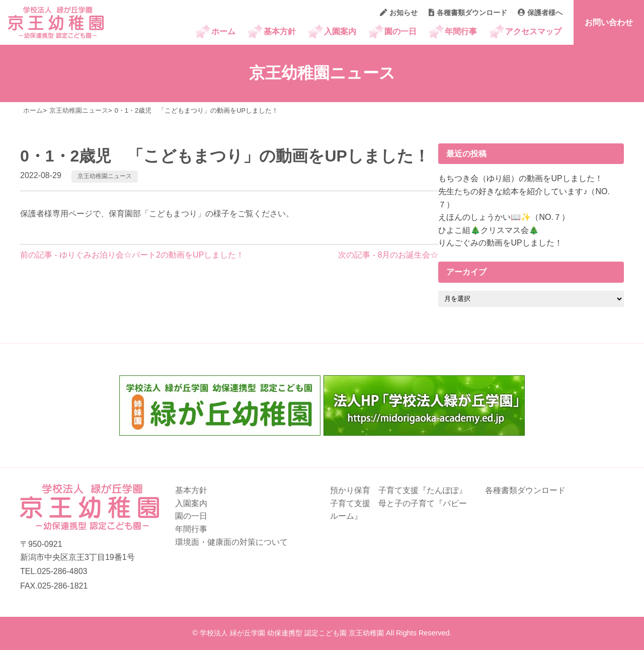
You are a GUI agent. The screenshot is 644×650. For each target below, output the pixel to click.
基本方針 (280, 31)
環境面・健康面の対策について (231, 542)
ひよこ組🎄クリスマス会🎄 (489, 230)
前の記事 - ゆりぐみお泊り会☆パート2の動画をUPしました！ (132, 255)
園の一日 (400, 31)
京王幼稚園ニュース (105, 176)
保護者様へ (540, 13)
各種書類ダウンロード (468, 13)
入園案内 (340, 31)
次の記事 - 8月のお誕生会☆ (388, 255)
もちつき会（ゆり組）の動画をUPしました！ (520, 178)
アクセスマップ (533, 31)
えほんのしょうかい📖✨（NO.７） (504, 217)
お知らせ (399, 13)
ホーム (223, 31)
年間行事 (461, 31)
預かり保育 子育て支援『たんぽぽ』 (398, 490)
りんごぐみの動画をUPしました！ (500, 243)
